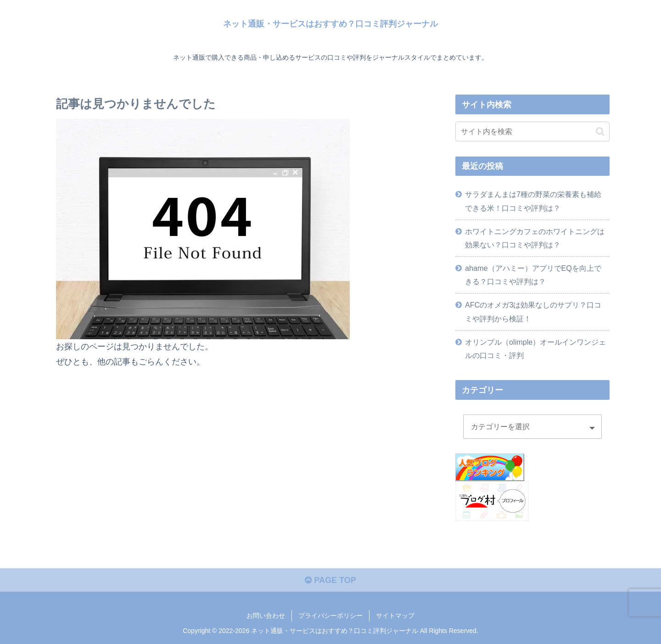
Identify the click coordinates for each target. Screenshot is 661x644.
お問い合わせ (266, 616)
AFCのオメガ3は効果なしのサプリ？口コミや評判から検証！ (533, 311)
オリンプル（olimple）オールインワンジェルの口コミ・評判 (535, 349)
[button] (600, 132)
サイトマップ (395, 616)
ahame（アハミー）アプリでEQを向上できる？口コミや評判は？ (533, 275)
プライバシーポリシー (330, 616)
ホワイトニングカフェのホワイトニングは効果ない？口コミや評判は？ (535, 238)
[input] (532, 132)
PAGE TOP (330, 580)
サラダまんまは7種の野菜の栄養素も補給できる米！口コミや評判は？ (533, 201)
